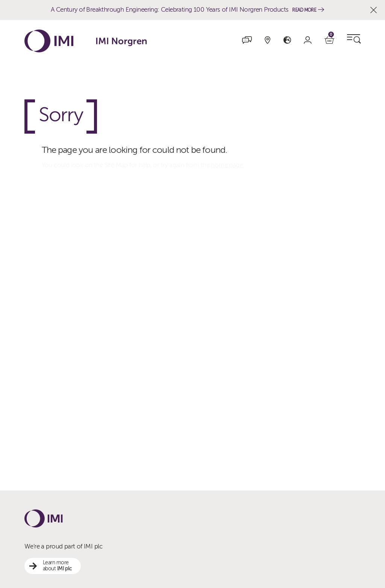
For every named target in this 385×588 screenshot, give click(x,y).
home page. (227, 165)
